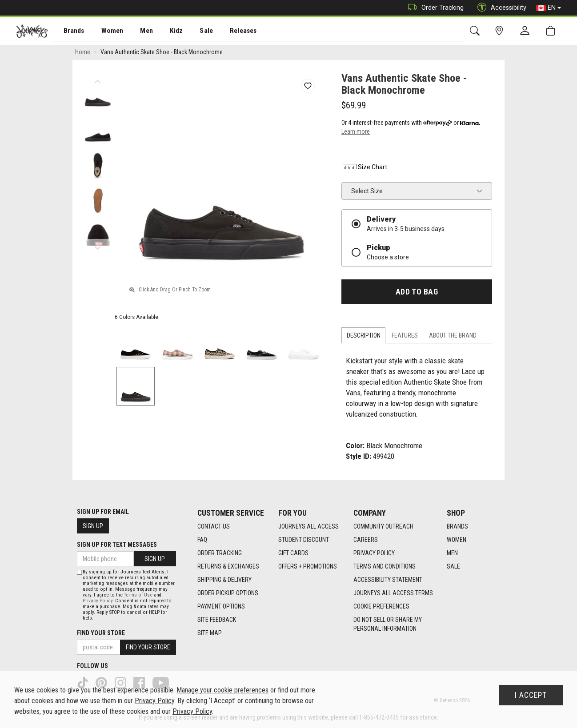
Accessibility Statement (388, 580)
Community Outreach (383, 527)
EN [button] (549, 8)
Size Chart (364, 168)
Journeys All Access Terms (393, 593)
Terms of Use (138, 595)
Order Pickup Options (228, 593)
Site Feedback (217, 620)
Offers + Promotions (308, 567)
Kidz (166, 32)
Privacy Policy (374, 553)
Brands (69, 32)
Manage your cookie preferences (222, 690)
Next (98, 247)
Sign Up (93, 526)
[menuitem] (69, 31)
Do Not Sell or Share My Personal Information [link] (388, 625)
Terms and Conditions (385, 567)
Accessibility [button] (500, 8)
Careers (366, 540)
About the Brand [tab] (453, 336)
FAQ (202, 540)
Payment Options (221, 607)
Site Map (210, 633)
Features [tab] (405, 336)
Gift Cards (293, 553)
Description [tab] (364, 336)
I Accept (531, 695)
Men (138, 32)
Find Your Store (101, 633)
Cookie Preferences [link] (381, 607)
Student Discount (304, 540)
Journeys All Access (309, 527)
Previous (98, 80)
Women (105, 32)
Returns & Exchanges (228, 567)
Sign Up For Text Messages (117, 545)
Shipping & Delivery (224, 580)
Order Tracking (434, 8)
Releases (230, 32)
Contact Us (214, 527)
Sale (195, 32)
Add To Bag (417, 293)
